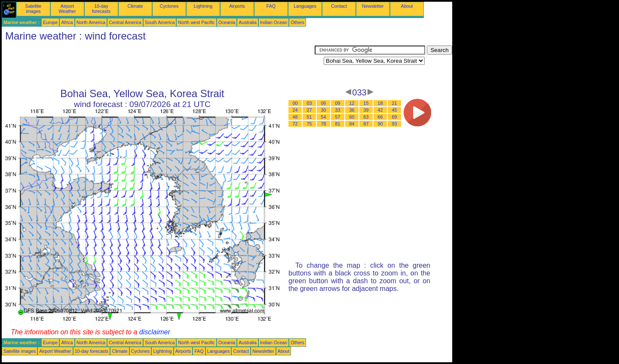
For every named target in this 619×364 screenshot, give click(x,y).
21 (395, 103)
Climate (135, 6)
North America (91, 22)
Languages (305, 6)
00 (295, 103)
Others (297, 22)
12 (352, 103)
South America (160, 22)
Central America (125, 22)
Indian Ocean (274, 22)
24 (295, 110)
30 (324, 110)
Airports (237, 6)
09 (338, 103)
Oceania (227, 22)
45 (395, 110)
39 (366, 110)
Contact (339, 6)
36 (352, 110)
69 (395, 117)
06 (324, 103)
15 (366, 103)
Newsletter (373, 6)
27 (309, 110)
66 (380, 117)
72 (295, 124)
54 (324, 117)
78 (324, 124)
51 (309, 117)
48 (295, 117)
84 (352, 124)
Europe (50, 22)
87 (366, 124)
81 (338, 124)
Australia (247, 22)
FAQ (271, 6)
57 (338, 117)
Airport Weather (67, 9)
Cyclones (169, 6)
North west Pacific (196, 22)
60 (352, 117)
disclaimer (155, 332)
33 (338, 110)
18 (380, 103)
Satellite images (34, 9)
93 (395, 124)
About (407, 6)
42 (380, 110)
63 (366, 117)
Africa (67, 22)
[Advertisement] (158, 65)
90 (380, 124)
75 (309, 124)
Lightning (203, 6)
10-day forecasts (101, 9)
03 (309, 103)
